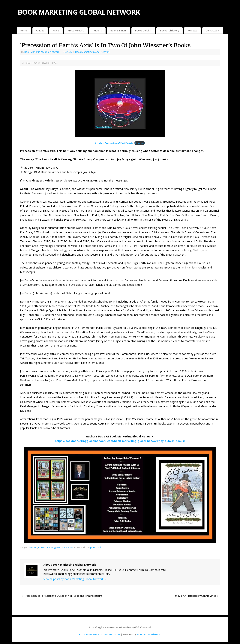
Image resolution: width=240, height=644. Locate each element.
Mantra (141, 635)
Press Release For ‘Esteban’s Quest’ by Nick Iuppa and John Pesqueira (62, 596)
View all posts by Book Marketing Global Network (75, 579)
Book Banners (118, 30)
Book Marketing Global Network (42, 52)
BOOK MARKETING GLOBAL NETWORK (79, 12)
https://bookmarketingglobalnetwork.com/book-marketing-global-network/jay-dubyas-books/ (120, 441)
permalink (96, 548)
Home (24, 30)
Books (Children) (170, 30)
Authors (97, 30)
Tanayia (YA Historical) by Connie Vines (196, 596)
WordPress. (154, 635)
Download (140, 143)
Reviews (192, 30)
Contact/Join (213, 30)
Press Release (76, 30)
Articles (40, 30)
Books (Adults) (143, 30)
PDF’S (56, 30)
